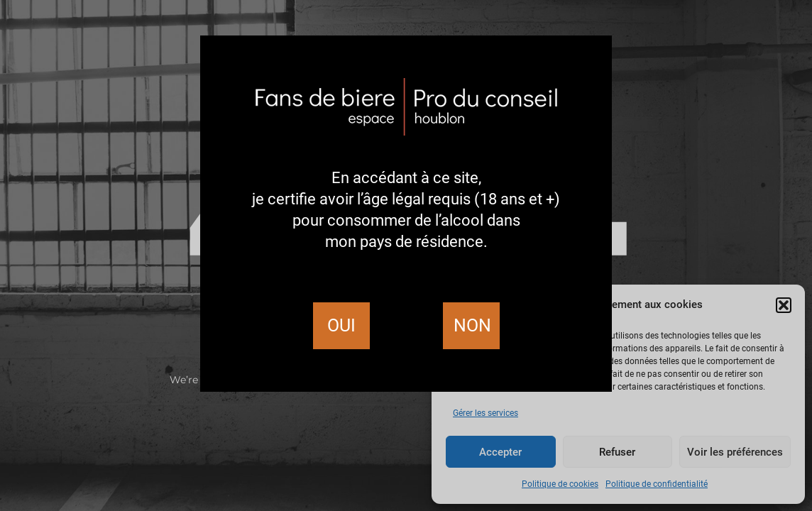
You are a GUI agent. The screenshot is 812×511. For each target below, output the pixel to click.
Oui (341, 325)
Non (472, 325)
